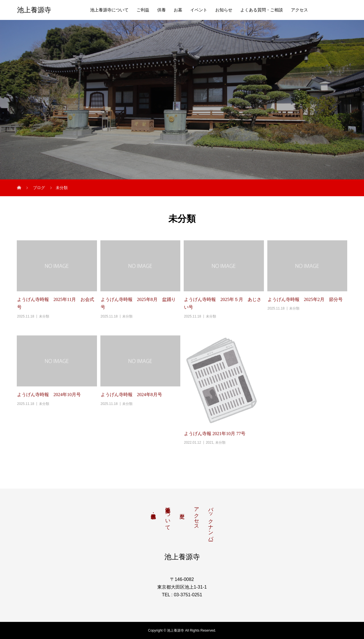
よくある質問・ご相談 (262, 10)
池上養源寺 (34, 10)
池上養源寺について (109, 10)
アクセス (299, 10)
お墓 (178, 10)
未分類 (44, 316)
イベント (199, 10)
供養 (162, 10)
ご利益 (143, 10)
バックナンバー (211, 521)
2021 (210, 443)
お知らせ (224, 10)
